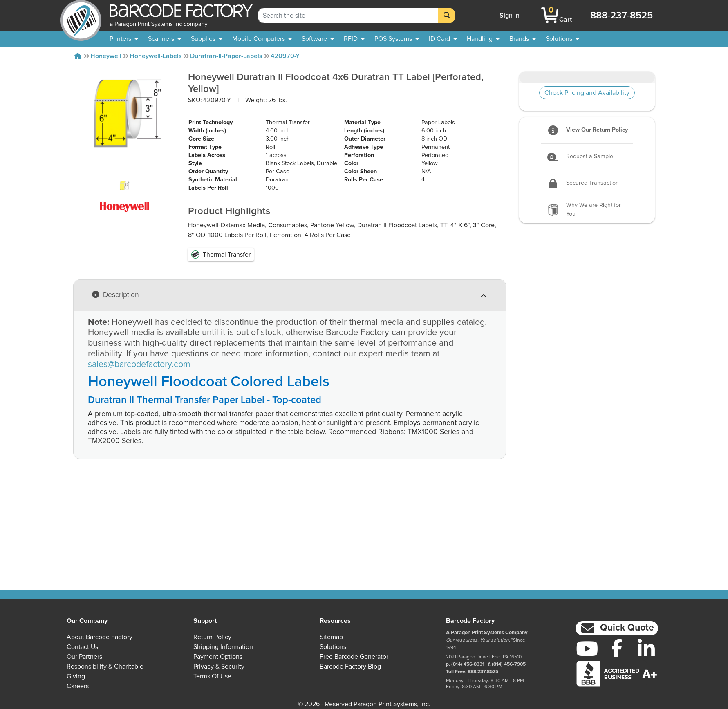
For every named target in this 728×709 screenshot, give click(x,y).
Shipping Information (223, 647)
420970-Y (285, 56)
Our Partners (84, 657)
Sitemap (331, 637)
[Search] (447, 16)
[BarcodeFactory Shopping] (550, 15)
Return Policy (212, 637)
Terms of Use (212, 676)
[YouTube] (587, 649)
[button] (617, 628)
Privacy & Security (219, 667)
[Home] (78, 56)
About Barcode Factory (100, 637)
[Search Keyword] (348, 16)
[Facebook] (617, 648)
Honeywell (106, 56)
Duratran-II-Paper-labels (226, 56)
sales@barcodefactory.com (139, 430)
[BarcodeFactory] (81, 15)
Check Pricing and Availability (587, 93)
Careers (78, 686)
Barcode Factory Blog (350, 667)
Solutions (333, 647)
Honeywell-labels (156, 56)
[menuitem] (124, 39)
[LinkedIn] (646, 649)
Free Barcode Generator (354, 657)
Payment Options (218, 657)
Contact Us (82, 647)
